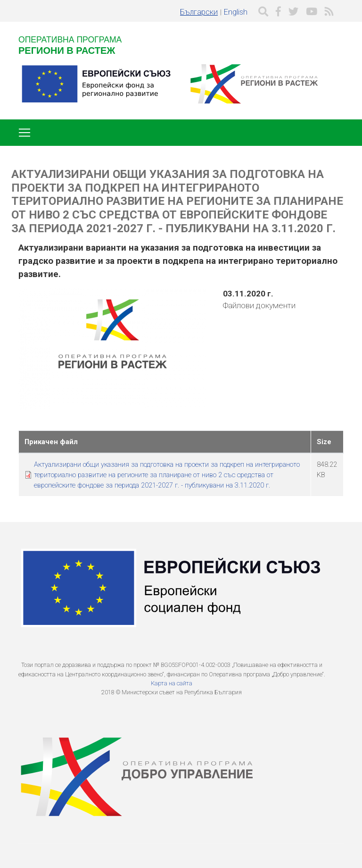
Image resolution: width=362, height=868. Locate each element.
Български (199, 12)
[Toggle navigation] (25, 133)
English (236, 12)
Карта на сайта (172, 683)
